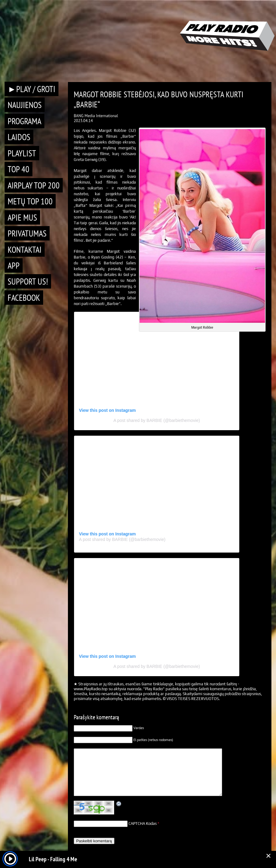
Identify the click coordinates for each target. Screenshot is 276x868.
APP (14, 265)
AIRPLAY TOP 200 (34, 185)
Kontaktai (25, 250)
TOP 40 (19, 169)
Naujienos (25, 105)
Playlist (22, 153)
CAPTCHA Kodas (143, 823)
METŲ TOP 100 (30, 201)
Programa (24, 121)
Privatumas (27, 233)
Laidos (19, 137)
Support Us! (28, 281)
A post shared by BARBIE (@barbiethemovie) (157, 420)
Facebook (24, 298)
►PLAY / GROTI (32, 89)
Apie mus (22, 217)
